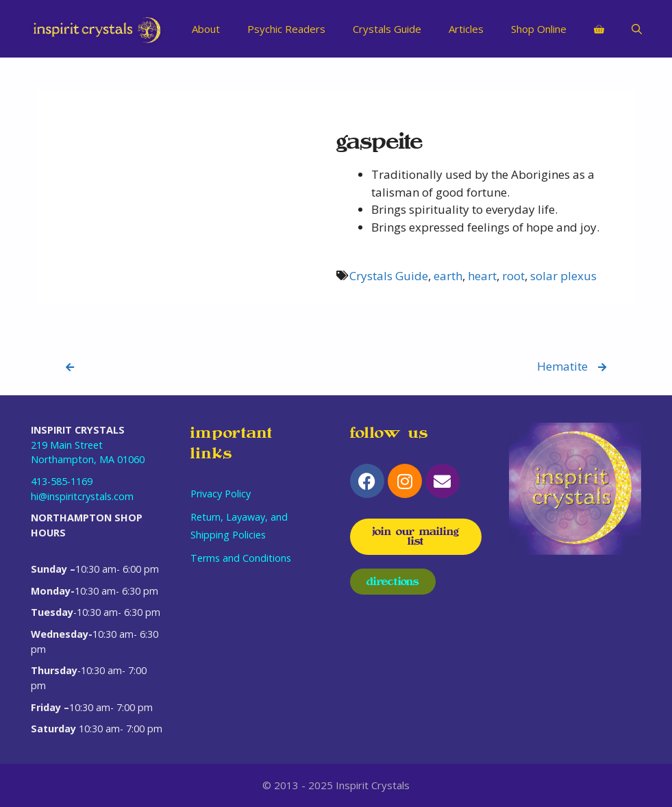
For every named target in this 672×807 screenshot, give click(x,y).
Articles (466, 29)
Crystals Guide (387, 29)
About (206, 29)
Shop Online (539, 29)
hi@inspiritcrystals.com (82, 496)
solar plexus (563, 276)
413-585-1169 (62, 481)
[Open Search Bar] (637, 29)
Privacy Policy (221, 494)
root (513, 276)
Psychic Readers (286, 29)
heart (482, 276)
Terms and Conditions (241, 558)
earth (448, 276)
